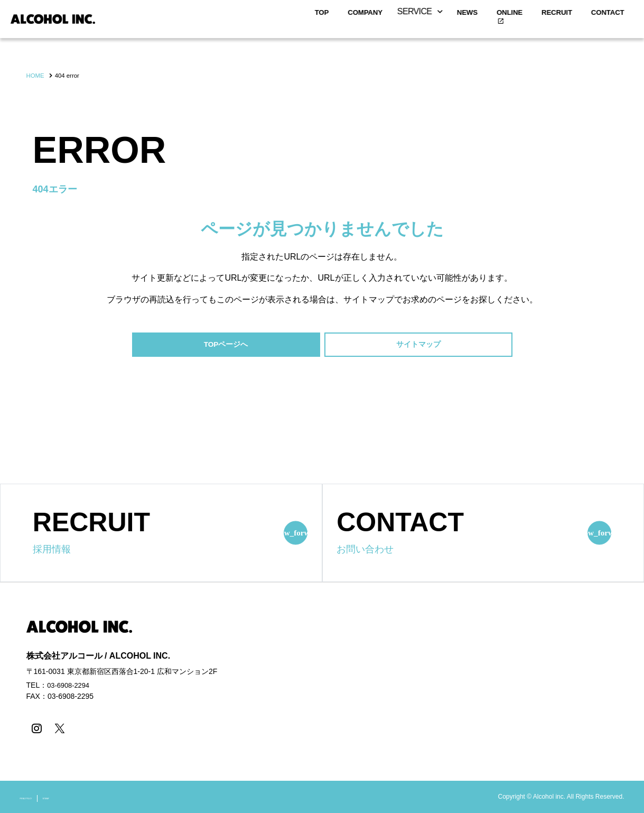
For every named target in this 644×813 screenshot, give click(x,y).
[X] (57, 729)
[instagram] (36, 729)
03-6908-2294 (70, 687)
